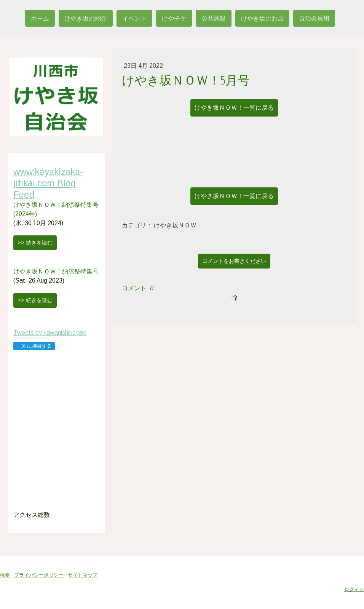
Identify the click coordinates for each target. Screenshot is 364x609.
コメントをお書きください (234, 261)
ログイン (354, 589)
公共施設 (214, 18)
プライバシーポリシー (39, 575)
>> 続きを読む (35, 243)
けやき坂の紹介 (86, 18)
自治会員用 (314, 18)
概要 (5, 575)
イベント (134, 18)
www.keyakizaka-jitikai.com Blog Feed (48, 183)
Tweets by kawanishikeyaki (50, 333)
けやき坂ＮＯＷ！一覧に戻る (234, 108)
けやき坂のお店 (262, 18)
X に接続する (34, 346)
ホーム (40, 18)
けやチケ (174, 18)
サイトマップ (83, 575)
